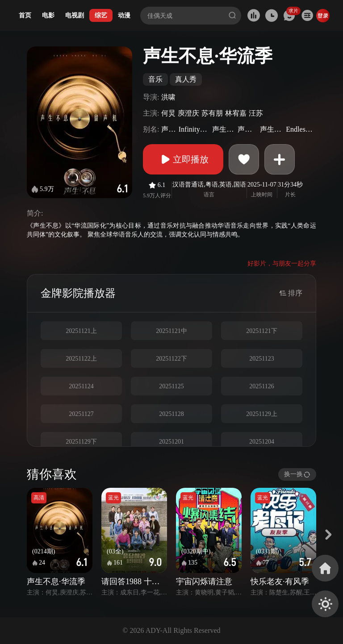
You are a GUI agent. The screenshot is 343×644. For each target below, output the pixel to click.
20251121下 (261, 331)
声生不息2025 (247, 129)
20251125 (171, 386)
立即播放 (183, 159)
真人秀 (186, 79)
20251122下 (171, 359)
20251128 (171, 414)
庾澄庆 (188, 113)
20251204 (262, 442)
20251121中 (171, 331)
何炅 (168, 113)
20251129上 (261, 414)
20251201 (171, 442)
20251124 (81, 386)
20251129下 (81, 442)
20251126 (261, 386)
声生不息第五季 (224, 129)
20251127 (81, 414)
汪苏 (256, 113)
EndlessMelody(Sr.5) (300, 129)
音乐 (155, 79)
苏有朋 (212, 113)
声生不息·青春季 (272, 129)
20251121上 (81, 331)
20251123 (261, 359)
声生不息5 (169, 129)
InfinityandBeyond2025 (195, 129)
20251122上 (81, 359)
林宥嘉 (236, 113)
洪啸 (168, 97)
